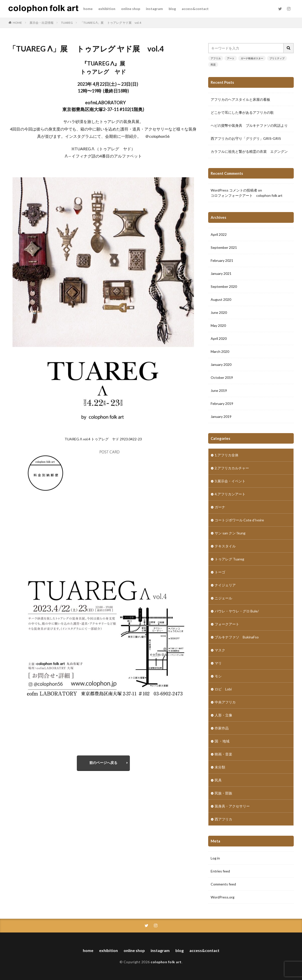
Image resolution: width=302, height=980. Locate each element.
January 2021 (221, 273)
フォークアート (227, 624)
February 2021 (222, 260)
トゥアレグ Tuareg (229, 559)
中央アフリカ (225, 702)
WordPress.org (223, 897)
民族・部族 (223, 793)
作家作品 (222, 728)
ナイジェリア (225, 585)
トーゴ (220, 572)
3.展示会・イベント (230, 481)
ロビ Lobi (223, 689)
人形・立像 (223, 715)
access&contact (195, 9)
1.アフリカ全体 (227, 455)
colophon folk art (166, 962)
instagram (154, 9)
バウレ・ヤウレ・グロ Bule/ (237, 611)
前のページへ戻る (103, 763)
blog (172, 9)
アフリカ (216, 58)
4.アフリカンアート (230, 494)
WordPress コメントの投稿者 (234, 190)
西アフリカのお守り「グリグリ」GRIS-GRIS (246, 138)
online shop (131, 9)
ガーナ (220, 507)
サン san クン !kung (230, 533)
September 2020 (224, 286)
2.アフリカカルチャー (232, 468)
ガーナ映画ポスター (252, 58)
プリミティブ (277, 58)
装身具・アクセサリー (232, 806)
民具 (218, 780)
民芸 (213, 65)
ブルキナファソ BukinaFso (237, 637)
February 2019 (222, 403)
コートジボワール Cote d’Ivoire (239, 520)
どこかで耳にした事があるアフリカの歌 (242, 112)
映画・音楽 (223, 754)
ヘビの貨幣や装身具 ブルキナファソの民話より (249, 125)
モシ (218, 676)
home (88, 9)
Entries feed (220, 871)
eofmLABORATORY (105, 103)
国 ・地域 (222, 741)
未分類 (220, 767)
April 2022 (219, 234)
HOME (17, 23)
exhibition (107, 9)
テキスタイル (225, 546)
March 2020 (220, 351)
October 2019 (222, 377)
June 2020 (219, 312)
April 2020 (219, 338)
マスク (220, 650)
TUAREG (67, 23)
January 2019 (221, 416)
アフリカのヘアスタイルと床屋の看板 (240, 99)
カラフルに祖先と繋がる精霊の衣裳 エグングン (249, 151)
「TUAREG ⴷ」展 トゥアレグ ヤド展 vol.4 (111, 23)
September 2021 (224, 247)
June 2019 (219, 390)
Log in (215, 858)
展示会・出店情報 (42, 23)
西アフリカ (223, 819)
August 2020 (221, 299)
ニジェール (223, 598)
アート (231, 58)
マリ (218, 663)
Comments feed (223, 884)
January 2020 (221, 364)
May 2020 (218, 325)
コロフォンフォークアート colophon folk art (247, 195)
